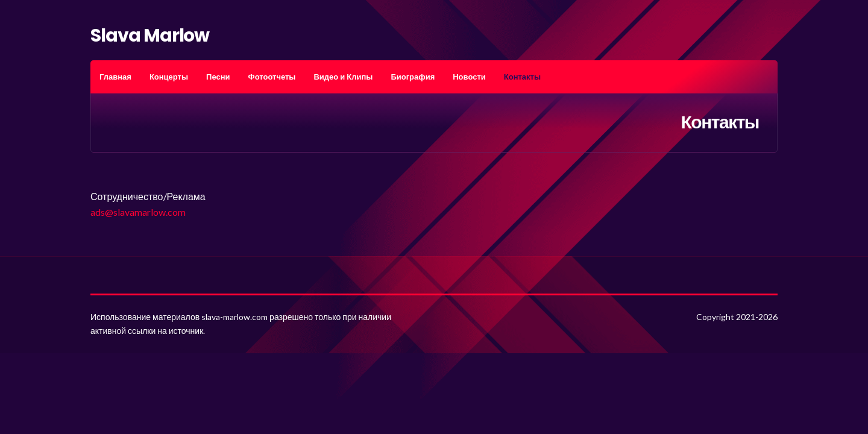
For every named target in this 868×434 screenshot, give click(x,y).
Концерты (169, 77)
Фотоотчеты (272, 77)
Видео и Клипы (343, 77)
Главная (115, 77)
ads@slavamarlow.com (138, 212)
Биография (413, 77)
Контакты (522, 77)
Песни (218, 77)
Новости (469, 77)
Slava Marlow (150, 36)
